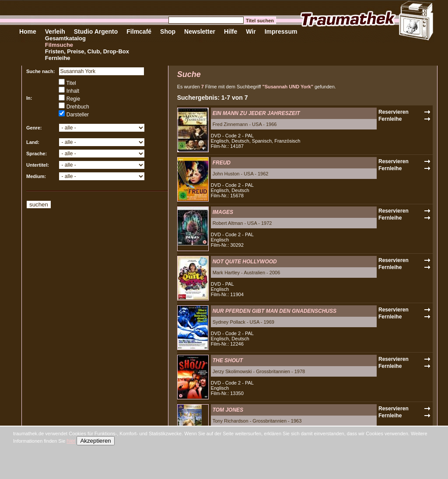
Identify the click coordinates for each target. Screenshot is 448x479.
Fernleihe (58, 58)
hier (71, 441)
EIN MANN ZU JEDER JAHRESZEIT (256, 113)
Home (28, 31)
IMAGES (223, 212)
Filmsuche (59, 45)
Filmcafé (139, 31)
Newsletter (200, 31)
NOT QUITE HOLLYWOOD (245, 262)
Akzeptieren (95, 441)
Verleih (55, 31)
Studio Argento (96, 31)
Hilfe (231, 31)
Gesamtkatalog (65, 38)
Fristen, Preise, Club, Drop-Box (87, 51)
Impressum (281, 31)
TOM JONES (228, 410)
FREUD (222, 163)
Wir (251, 31)
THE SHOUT (228, 360)
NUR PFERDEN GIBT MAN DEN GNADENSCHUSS (275, 311)
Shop (168, 31)
